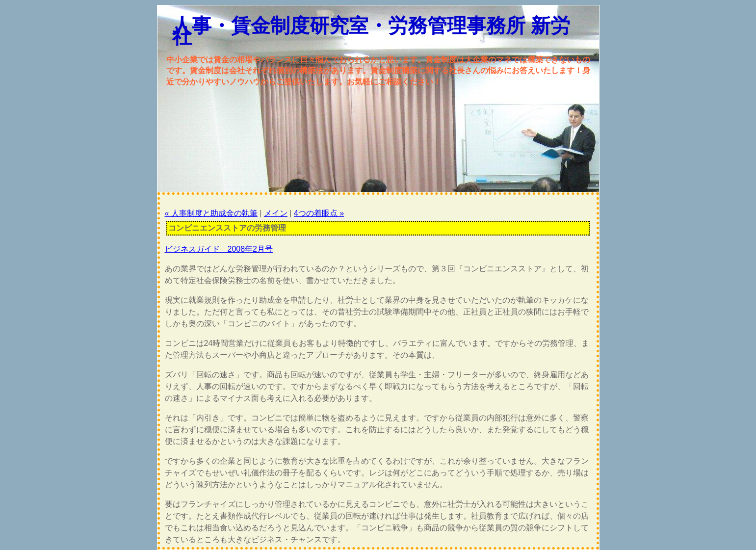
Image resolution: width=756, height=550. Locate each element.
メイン (276, 213)
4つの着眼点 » (319, 213)
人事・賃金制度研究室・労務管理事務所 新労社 (371, 31)
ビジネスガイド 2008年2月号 (219, 249)
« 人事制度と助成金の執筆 (211, 213)
